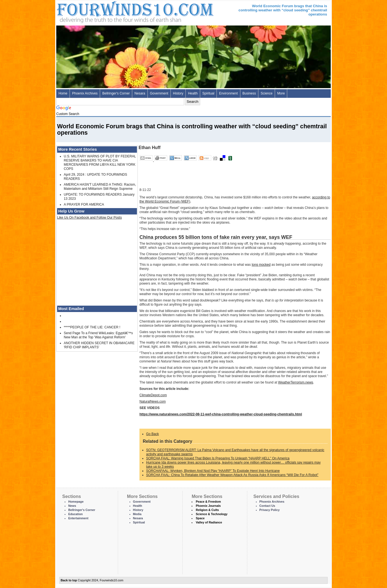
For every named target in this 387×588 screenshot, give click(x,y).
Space (200, 518)
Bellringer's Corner (116, 93)
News (72, 506)
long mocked (261, 265)
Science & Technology (212, 514)
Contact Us (267, 506)
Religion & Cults (207, 510)
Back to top (69, 580)
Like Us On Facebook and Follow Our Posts (89, 218)
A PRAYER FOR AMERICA (84, 204)
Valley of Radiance (209, 522)
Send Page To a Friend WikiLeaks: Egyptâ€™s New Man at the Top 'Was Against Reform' (98, 335)
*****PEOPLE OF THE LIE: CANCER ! (92, 327)
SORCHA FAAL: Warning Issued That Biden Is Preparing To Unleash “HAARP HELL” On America (218, 458)
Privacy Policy (270, 510)
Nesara (140, 93)
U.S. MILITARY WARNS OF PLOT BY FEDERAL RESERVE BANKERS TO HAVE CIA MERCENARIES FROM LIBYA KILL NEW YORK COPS (100, 163)
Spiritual (208, 93)
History (178, 93)
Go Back (152, 434)
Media (137, 514)
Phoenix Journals (208, 506)
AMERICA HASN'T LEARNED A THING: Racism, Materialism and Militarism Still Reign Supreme (100, 187)
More (281, 93)
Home (63, 93)
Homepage (76, 502)
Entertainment (78, 518)
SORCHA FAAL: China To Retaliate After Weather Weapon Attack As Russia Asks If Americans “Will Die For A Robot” (232, 475)
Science (267, 93)
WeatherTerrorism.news (296, 382)
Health (193, 93)
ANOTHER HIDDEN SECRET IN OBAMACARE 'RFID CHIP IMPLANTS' (99, 345)
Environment (228, 93)
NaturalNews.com (153, 402)
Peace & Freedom (208, 502)
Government (159, 93)
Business (249, 93)
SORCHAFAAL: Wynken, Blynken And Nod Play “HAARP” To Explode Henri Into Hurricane (213, 471)
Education (75, 514)
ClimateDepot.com (153, 395)
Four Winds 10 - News (112, 11)
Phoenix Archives (85, 93)
